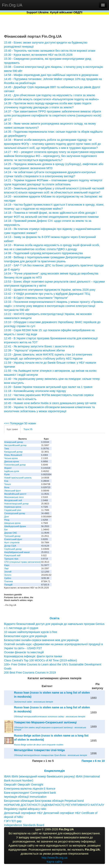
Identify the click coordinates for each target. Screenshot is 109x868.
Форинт (8, 468)
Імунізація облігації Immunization (25, 797)
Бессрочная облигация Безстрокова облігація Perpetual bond (44, 801)
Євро (7, 565)
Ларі (6, 568)
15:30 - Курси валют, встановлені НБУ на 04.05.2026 (38, 55)
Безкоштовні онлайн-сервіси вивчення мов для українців (41, 640)
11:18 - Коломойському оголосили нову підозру (35, 391)
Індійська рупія (12, 471)
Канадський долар (13, 452)
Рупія (7, 474)
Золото (8, 575)
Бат (6, 530)
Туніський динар (12, 536)
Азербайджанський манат (17, 552)
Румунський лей (12, 555)
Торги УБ (28, 429)
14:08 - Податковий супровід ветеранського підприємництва (43, 253)
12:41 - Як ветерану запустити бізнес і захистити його (39, 346)
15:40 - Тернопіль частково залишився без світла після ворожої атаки (50, 51)
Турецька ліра (11, 559)
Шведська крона (12, 523)
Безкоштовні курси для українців (25, 636)
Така (7, 448)
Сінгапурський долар (15, 513)
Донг (7, 517)
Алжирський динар (14, 442)
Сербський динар (13, 549)
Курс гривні (12, 429)
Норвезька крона (13, 507)
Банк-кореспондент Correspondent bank (30, 793)
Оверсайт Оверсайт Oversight (24, 785)
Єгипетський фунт (13, 539)
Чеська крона (11, 458)
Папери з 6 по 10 (93, 761)
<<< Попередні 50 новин (20, 423)
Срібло (8, 578)
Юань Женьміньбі (13, 455)
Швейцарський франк (15, 526)
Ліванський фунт (13, 491)
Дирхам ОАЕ (11, 533)
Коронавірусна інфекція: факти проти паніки (33, 656)
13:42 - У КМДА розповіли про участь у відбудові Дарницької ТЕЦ (47, 294)
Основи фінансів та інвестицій (24, 652)
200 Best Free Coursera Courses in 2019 (30, 673)
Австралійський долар (15, 445)
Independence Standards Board (24, 825)
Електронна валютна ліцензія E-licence (30, 789)
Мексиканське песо (14, 497)
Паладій (8, 585)
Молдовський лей (13, 500)
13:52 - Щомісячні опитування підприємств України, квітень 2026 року (50, 290)
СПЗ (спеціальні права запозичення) (23, 562)
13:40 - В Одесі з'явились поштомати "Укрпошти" (36, 298)
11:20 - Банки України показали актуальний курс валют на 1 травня (48, 387)
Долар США (10, 546)
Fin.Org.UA (12, 5)
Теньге (8, 484)
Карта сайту (54, 862)
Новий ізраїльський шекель (18, 478)
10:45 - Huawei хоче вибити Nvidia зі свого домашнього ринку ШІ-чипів (50, 403)
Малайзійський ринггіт (15, 494)
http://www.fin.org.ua (55, 858)
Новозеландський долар (16, 504)
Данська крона (12, 461)
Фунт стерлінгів (12, 542)
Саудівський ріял (13, 510)
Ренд (7, 520)
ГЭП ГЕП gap (13, 821)
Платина (9, 581)
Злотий (8, 572)
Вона (7, 487)
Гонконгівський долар (15, 465)
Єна (6, 481)
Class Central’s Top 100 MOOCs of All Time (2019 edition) (41, 660)
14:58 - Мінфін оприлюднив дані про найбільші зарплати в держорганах (51, 75)
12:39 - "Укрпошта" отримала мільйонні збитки (34, 350)
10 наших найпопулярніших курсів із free (31, 632)
